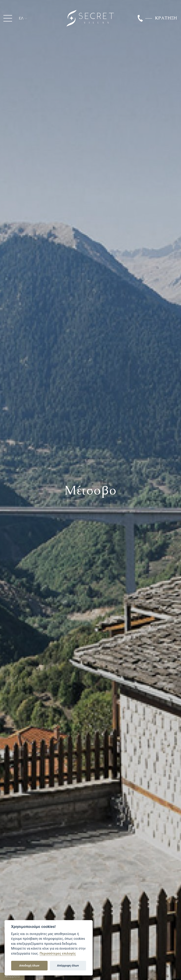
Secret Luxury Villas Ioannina (90, 18)
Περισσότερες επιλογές (58, 954)
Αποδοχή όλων (29, 965)
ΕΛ (21, 18)
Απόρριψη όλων (68, 965)
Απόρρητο (12, 976)
